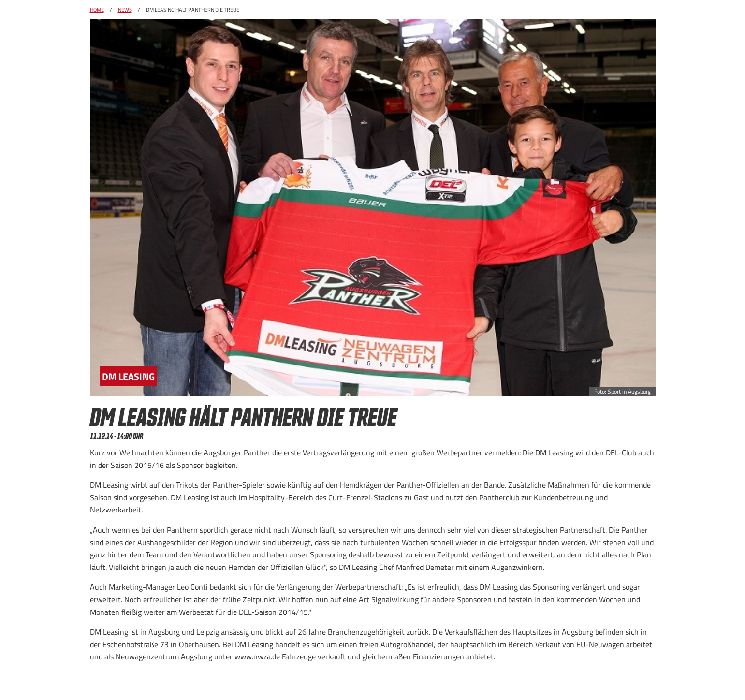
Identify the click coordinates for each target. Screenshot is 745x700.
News (125, 10)
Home (97, 10)
